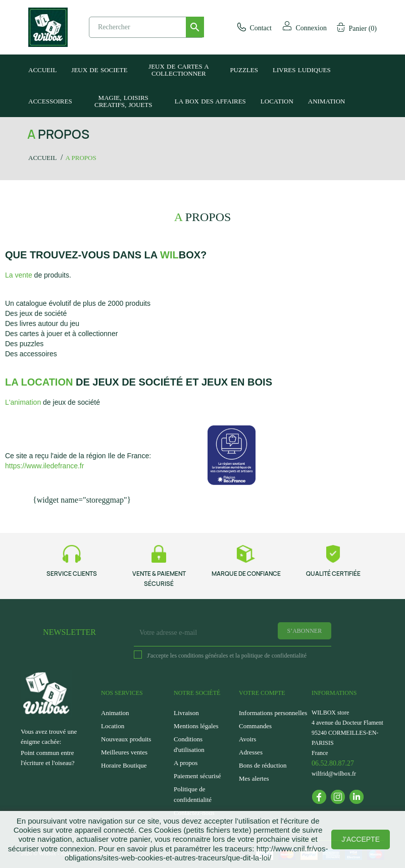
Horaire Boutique (124, 765)
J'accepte (361, 839)
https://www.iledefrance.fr (44, 466)
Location (113, 726)
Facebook (319, 797)
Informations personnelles (273, 713)
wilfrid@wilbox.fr (334, 774)
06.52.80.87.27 (333, 763)
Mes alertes (254, 778)
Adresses (251, 752)
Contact (254, 28)
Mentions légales (196, 726)
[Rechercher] (146, 27)
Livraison (186, 713)
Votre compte (262, 693)
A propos (186, 763)
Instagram (338, 797)
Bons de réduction (263, 765)
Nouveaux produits (126, 739)
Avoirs (247, 739)
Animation (115, 713)
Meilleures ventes (124, 752)
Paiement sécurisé (197, 776)
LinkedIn (357, 797)
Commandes (255, 726)
